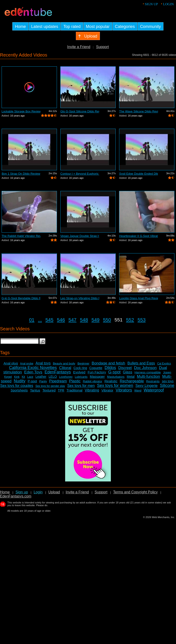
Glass (128, 372)
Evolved (79, 372)
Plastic (75, 381)
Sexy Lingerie (146, 386)
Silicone (167, 386)
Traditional (74, 390)
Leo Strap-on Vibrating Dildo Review (80, 298)
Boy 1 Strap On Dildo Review (21, 174)
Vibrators (124, 390)
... (40, 320)
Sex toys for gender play (50, 386)
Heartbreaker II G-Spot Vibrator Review (139, 236)
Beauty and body (64, 363)
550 (107, 320)
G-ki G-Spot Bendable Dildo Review (21, 298)
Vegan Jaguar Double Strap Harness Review (80, 236)
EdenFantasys (58, 372)
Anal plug (11, 363)
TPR (61, 390)
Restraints (153, 381)
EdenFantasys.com (16, 496)
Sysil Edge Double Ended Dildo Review (139, 174)
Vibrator (107, 390)
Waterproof (154, 390)
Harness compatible (148, 372)
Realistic (111, 381)
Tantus (35, 390)
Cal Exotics (164, 364)
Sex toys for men (81, 386)
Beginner (83, 363)
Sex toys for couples (17, 386)
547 (72, 320)
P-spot (32, 381)
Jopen (167, 372)
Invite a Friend (79, 47)
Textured (49, 390)
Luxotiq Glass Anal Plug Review (139, 298)
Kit (23, 377)
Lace (30, 377)
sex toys (168, 381)
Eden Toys (33, 372)
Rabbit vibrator (92, 381)
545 (49, 320)
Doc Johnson (145, 368)
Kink (17, 377)
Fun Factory (97, 372)
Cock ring (80, 368)
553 (142, 320)
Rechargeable (132, 381)
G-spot (114, 372)
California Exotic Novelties (33, 368)
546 (61, 320)
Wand (138, 391)
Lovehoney (66, 377)
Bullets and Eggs (141, 363)
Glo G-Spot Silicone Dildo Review (80, 111)
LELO (53, 377)
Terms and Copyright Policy (135, 492)
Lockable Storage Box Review (21, 111)
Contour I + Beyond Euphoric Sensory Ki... (80, 174)
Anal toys (43, 363)
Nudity (20, 381)
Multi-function (148, 376)
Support (102, 47)
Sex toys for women (115, 386)
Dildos (110, 368)
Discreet (125, 368)
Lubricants (81, 377)
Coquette (96, 368)
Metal (131, 377)
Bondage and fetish (108, 363)
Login (168, 4)
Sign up (151, 4)
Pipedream (58, 381)
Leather (41, 377)
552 (130, 320)
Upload (54, 492)
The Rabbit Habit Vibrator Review (21, 236)
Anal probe (27, 364)
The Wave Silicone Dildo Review (139, 111)
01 (32, 320)
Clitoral (65, 368)
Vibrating (92, 390)
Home (5, 492)
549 (95, 320)
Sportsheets (19, 390)
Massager (97, 376)
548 (84, 320)
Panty (43, 381)
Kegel (8, 377)
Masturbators (116, 377)
